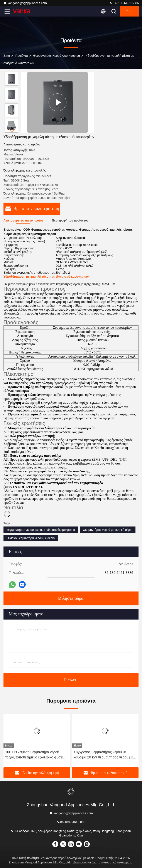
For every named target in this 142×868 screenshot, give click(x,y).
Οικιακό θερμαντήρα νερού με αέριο (31, 538)
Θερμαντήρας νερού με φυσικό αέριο (108, 530)
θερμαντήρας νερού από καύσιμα (57, 56)
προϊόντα (21, 56)
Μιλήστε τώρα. (71, 598)
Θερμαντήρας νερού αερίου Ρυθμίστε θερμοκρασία (41, 530)
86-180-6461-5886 (124, 3)
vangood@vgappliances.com (25, 3)
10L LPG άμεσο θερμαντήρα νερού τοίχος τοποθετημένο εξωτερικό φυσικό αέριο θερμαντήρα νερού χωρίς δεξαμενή (37, 755)
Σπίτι (7, 56)
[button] (12, 131)
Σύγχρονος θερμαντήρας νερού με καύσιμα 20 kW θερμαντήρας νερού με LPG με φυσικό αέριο (103, 755)
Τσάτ (129, 11)
